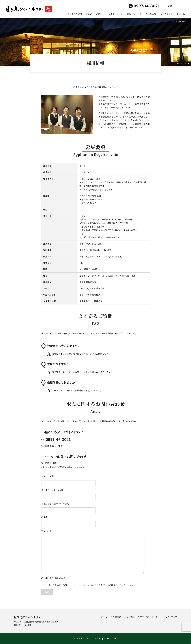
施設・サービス (134, 14)
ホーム (104, 617)
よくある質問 (167, 14)
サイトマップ (171, 617)
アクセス (181, 14)
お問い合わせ (174, 6)
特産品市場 (151, 14)
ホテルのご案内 (75, 14)
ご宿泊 (89, 14)
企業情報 (117, 617)
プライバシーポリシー (150, 617)
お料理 (99, 14)
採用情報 (130, 617)
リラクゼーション (115, 14)
